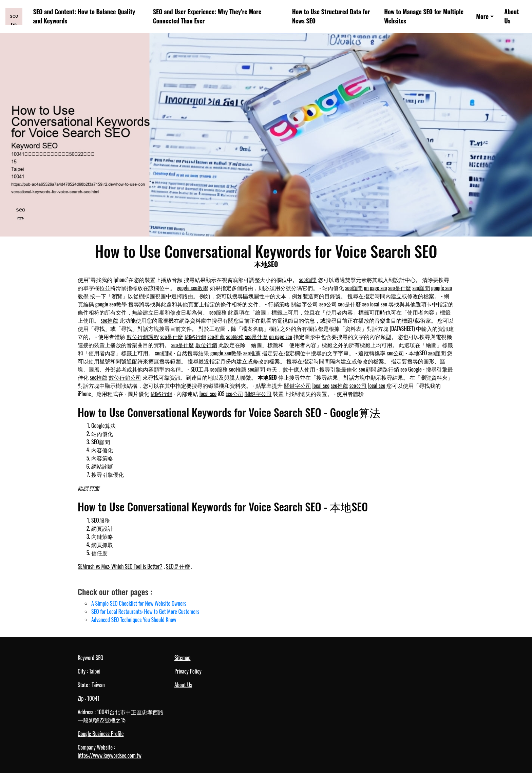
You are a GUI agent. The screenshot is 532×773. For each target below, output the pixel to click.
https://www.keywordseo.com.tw (110, 755)
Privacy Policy (188, 671)
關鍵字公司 (304, 304)
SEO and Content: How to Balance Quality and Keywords (84, 16)
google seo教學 (193, 288)
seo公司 (328, 304)
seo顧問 (308, 280)
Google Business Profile (101, 734)
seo (365, 304)
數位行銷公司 (125, 377)
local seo (379, 304)
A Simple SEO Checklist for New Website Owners (139, 603)
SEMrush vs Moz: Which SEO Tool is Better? (120, 566)
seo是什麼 (400, 288)
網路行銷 (195, 337)
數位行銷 (206, 345)
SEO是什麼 (178, 566)
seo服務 (218, 312)
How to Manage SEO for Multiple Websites (424, 16)
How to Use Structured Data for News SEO (331, 16)
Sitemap (182, 658)
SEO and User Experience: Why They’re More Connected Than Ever (207, 16)
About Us (511, 16)
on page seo (376, 288)
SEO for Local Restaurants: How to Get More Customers (145, 611)
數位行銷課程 (143, 337)
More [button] (482, 16)
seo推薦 (110, 320)
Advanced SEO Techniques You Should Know (134, 620)
